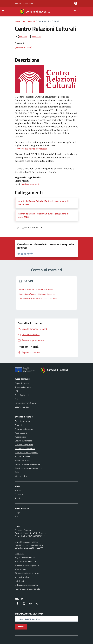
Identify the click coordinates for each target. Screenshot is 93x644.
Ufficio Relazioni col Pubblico (26, 542)
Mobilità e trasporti (23, 460)
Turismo (18, 472)
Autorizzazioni (20, 437)
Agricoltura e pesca (23, 421)
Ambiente (19, 425)
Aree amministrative (23, 387)
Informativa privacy (23, 577)
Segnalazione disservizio (25, 557)
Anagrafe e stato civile (24, 429)
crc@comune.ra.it (30, 184)
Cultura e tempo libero (24, 445)
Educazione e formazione (25, 449)
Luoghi (18, 512)
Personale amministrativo (25, 403)
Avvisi (17, 498)
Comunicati (19, 494)
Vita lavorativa (21, 476)
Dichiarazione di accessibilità (26, 585)
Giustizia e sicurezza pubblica (26, 453)
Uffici (17, 391)
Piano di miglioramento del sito (27, 589)
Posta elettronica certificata (26, 561)
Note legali (19, 581)
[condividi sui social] (21, 36)
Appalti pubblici (21, 433)
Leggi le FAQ (20, 553)
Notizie (18, 490)
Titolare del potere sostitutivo (27, 573)
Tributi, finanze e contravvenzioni (28, 468)
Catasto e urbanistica (23, 441)
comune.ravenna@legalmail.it (31, 545)
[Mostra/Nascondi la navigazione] (3, 11)
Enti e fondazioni (22, 395)
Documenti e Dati (22, 407)
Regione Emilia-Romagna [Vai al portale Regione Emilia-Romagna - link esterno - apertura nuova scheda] (24, 3)
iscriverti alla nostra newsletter (31, 149)
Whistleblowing (21, 569)
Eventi (17, 516)
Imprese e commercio (23, 456)
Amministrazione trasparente (27, 565)
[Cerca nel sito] (75, 12)
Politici (17, 399)
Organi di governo (22, 383)
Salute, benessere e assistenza (27, 464)
